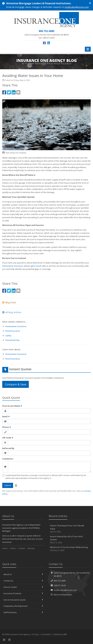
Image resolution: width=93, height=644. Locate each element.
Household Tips (12, 340)
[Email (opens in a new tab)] (18, 92)
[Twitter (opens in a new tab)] (9, 92)
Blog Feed (9, 302)
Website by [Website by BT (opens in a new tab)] (60, 634)
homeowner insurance (13, 266)
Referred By (8, 448)
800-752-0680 (60, 581)
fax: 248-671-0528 (47, 34)
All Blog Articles (12, 312)
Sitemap (31, 548)
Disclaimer (46, 634)
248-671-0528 (60, 585)
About (13, 548)
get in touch (36, 266)
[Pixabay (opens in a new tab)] (22, 153)
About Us (23, 574)
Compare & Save (16, 384)
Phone (7, 427)
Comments (8, 459)
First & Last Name (12, 406)
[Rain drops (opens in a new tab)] (11, 153)
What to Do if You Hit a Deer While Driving (70, 549)
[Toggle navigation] (88, 49)
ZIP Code (8, 438)
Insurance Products (23, 593)
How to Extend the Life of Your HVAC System (70, 540)
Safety (8, 336)
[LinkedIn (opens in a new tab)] (49, 43)
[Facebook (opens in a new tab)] (44, 43)
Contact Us (23, 581)
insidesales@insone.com (77, 7)
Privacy (36, 634)
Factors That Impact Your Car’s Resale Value (70, 529)
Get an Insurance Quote (23, 600)
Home (5, 548)
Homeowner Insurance (16, 326)
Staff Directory (23, 612)
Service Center (23, 587)
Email (6, 416)
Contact (22, 548)
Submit (8, 485)
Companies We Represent (23, 606)
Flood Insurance (13, 331)
